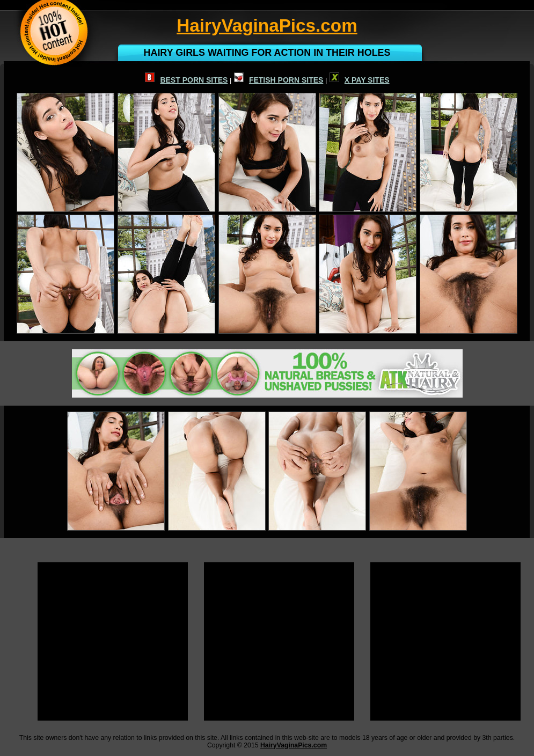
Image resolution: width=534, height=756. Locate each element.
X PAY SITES (360, 80)
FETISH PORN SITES (279, 80)
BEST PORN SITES (186, 80)
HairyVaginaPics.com (294, 745)
